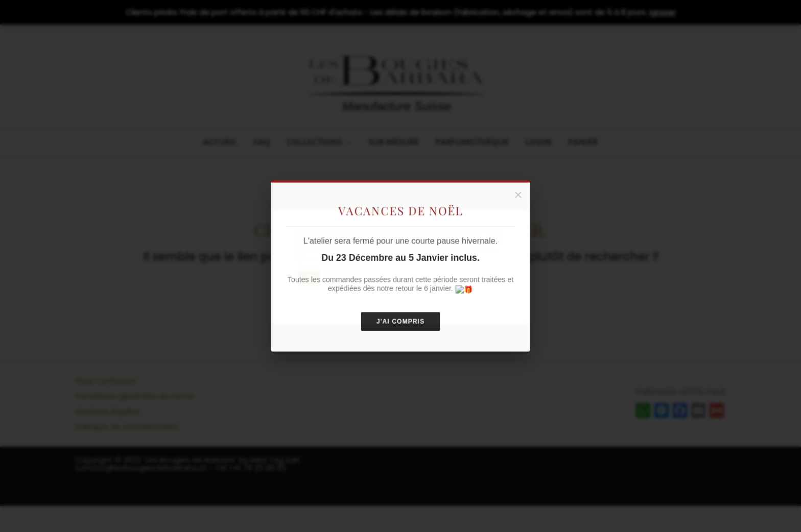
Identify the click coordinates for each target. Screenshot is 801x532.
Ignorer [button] (663, 12)
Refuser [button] (342, 278)
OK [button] (309, 278)
